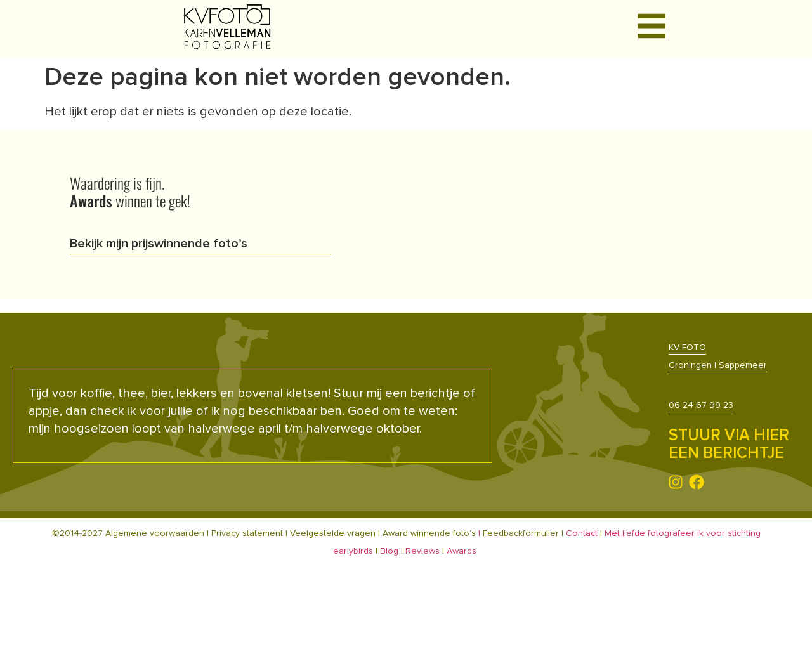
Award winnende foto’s (429, 533)
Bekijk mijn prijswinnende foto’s (159, 244)
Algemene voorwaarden (155, 533)
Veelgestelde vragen (333, 533)
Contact (582, 533)
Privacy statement (247, 533)
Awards (462, 551)
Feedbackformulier (522, 533)
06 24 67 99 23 (701, 405)
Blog (389, 551)
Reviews (422, 551)
